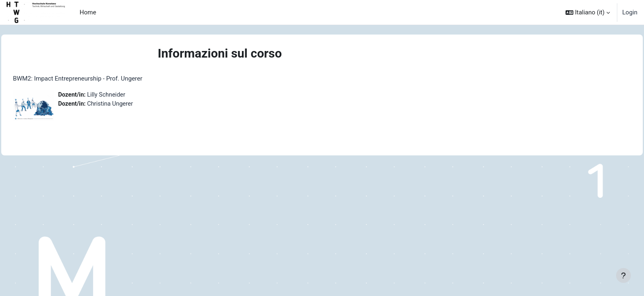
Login (630, 12)
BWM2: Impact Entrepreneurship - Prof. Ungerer (96, 79)
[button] (588, 12)
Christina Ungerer (130, 104)
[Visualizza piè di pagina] (623, 275)
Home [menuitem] (88, 12)
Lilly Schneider (126, 95)
